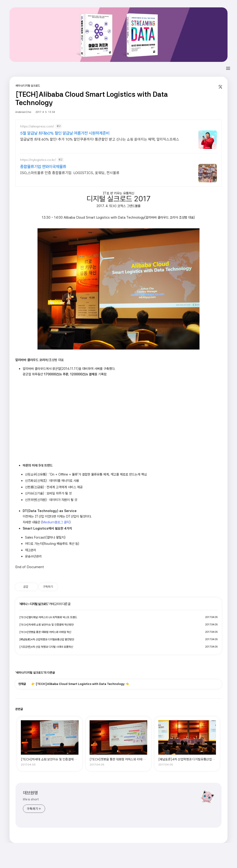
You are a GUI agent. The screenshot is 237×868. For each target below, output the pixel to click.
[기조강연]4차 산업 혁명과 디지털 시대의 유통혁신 (46, 647)
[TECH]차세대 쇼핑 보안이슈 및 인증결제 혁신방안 (46, 625)
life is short (31, 799)
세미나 (23, 604)
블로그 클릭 (62, 522)
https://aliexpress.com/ (37, 126)
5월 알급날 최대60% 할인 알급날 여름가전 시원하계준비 (65, 133)
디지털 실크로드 (39, 604)
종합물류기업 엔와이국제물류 (43, 167)
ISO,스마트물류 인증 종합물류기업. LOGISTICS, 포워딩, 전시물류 (70, 173)
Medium (48, 522)
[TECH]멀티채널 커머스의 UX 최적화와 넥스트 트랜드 (48, 617)
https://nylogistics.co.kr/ (38, 160)
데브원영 (30, 793)
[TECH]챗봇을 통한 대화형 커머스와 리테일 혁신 (45, 632)
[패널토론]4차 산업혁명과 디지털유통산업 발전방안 (47, 639)
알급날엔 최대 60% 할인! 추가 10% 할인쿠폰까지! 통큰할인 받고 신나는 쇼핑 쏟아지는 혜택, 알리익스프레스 (100, 139)
